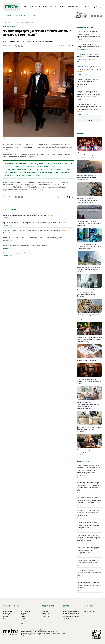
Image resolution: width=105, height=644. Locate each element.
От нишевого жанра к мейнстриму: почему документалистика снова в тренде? (89, 452)
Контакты (66, 618)
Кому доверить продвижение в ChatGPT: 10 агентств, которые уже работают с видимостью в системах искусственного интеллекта (89, 470)
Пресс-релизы (26, 621)
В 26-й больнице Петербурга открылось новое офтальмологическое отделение (88, 34)
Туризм (23, 616)
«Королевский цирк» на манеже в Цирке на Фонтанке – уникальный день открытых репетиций (89, 155)
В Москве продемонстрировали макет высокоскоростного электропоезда (88, 82)
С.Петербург (81, 62)
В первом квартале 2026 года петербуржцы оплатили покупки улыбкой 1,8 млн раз (88, 538)
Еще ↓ (94, 7)
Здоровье (24, 614)
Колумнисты (46, 616)
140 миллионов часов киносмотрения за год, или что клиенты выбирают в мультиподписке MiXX (88, 405)
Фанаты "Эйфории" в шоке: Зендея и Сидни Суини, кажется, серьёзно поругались (32, 230)
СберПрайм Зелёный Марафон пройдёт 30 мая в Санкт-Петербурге (88, 550)
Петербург (43, 7)
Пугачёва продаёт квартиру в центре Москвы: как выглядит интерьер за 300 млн (32, 223)
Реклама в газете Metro (71, 611)
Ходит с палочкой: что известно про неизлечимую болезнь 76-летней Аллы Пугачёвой (33, 238)
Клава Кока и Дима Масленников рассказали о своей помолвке (25, 245)
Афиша (6, 621)
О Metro (86, 7)
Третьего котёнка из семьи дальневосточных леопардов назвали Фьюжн (87, 178)
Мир (61, 7)
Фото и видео (25, 611)
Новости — (24, 22)
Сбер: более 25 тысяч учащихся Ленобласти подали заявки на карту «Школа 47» (88, 513)
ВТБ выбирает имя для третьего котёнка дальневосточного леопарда (88, 317)
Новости (80, 39)
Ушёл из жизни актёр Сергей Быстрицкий (18, 253)
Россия (54, 7)
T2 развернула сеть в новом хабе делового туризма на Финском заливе (89, 269)
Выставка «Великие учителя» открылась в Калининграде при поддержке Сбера (88, 525)
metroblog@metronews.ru (57, 633)
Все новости (30, 7)
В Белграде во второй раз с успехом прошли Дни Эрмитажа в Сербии (89, 381)
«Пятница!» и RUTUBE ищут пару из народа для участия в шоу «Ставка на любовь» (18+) (89, 340)
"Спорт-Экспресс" (35, 635)
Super (30, 147)
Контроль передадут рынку (87, 360)
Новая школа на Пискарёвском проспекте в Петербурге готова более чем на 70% (88, 57)
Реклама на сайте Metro (71, 614)
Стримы (8, 16)
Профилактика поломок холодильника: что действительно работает (89, 573)
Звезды (32, 16)
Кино (23, 623)
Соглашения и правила (71, 616)
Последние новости (85, 28)
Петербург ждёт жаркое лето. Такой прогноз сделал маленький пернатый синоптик (89, 94)
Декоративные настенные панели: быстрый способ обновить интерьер (89, 429)
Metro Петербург (89, 611)
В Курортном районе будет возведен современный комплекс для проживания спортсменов (89, 107)
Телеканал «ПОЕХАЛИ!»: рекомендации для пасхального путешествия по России (88, 201)
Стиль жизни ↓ (73, 7)
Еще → (89, 120)
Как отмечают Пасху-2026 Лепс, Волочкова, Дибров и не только (25, 215)
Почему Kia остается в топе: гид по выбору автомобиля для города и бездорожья (89, 585)
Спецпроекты (20, 16)
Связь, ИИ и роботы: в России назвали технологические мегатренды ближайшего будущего (87, 293)
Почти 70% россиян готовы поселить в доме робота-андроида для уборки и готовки (89, 246)
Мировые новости (83, 49)
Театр (23, 618)
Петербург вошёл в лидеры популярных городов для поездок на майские (89, 223)
